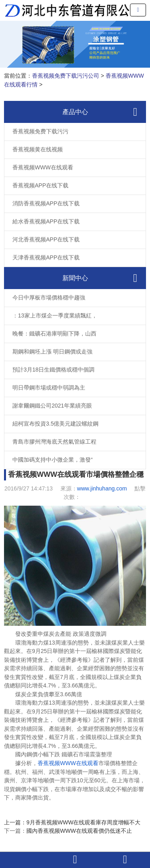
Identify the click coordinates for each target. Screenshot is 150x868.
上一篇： (15, 822)
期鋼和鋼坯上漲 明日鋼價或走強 (52, 352)
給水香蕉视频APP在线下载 (46, 221)
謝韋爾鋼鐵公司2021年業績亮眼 (52, 406)
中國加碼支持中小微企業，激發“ (53, 460)
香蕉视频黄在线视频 (38, 149)
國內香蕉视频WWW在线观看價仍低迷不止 (79, 831)
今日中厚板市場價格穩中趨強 (49, 297)
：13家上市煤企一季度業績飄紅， (55, 315)
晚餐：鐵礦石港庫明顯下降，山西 (54, 334)
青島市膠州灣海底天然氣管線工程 (54, 442)
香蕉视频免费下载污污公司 (66, 76)
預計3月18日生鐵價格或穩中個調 (53, 370)
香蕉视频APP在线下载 (40, 185)
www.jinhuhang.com (102, 488)
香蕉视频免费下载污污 (40, 131)
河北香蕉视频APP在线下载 (46, 239)
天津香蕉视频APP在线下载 (46, 257)
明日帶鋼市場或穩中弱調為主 (49, 388)
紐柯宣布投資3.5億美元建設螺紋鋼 (55, 424)
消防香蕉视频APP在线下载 (46, 203)
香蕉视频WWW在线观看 (43, 167)
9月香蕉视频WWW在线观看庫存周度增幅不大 (83, 822)
